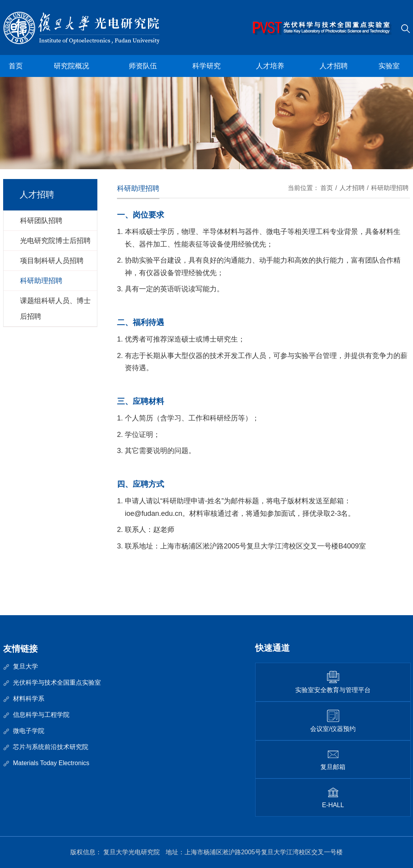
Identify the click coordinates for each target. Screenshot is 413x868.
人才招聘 (334, 66)
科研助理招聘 (390, 188)
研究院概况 (71, 66)
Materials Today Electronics (51, 763)
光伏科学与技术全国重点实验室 (57, 683)
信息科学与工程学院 (41, 715)
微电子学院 (29, 731)
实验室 (389, 66)
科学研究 (206, 66)
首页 (16, 66)
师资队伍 (143, 66)
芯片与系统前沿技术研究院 (51, 747)
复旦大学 (26, 666)
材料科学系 (29, 699)
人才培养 (270, 66)
